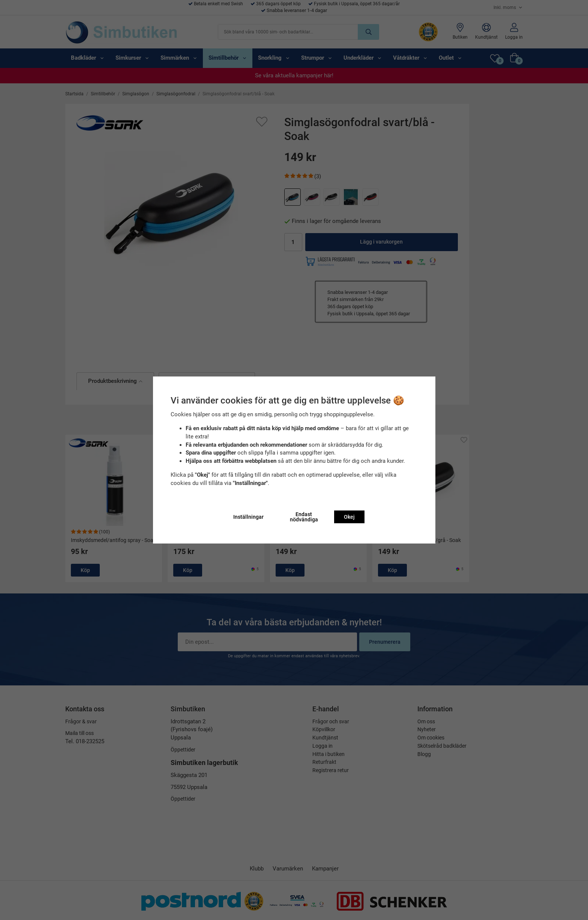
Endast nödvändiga (304, 517)
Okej (349, 517)
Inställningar (248, 517)
